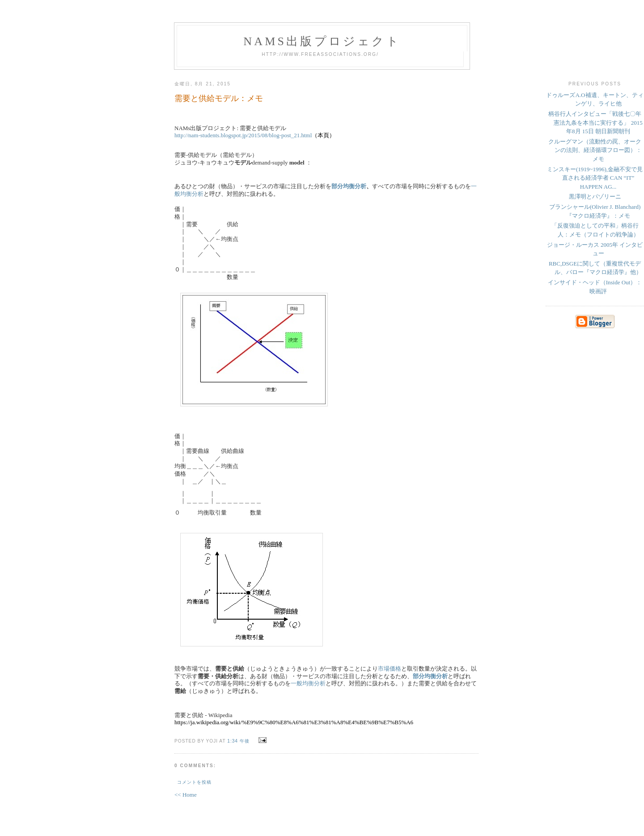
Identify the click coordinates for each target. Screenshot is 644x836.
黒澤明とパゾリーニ (595, 196)
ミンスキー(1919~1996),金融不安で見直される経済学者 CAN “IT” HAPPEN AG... (595, 178)
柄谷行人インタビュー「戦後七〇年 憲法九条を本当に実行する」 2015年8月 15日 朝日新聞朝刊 (595, 122)
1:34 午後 (238, 741)
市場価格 (390, 669)
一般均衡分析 (308, 683)
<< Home (186, 795)
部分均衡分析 (349, 186)
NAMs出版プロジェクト (322, 41)
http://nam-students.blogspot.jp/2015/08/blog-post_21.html (243, 135)
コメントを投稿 (194, 782)
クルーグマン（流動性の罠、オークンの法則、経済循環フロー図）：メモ (595, 150)
